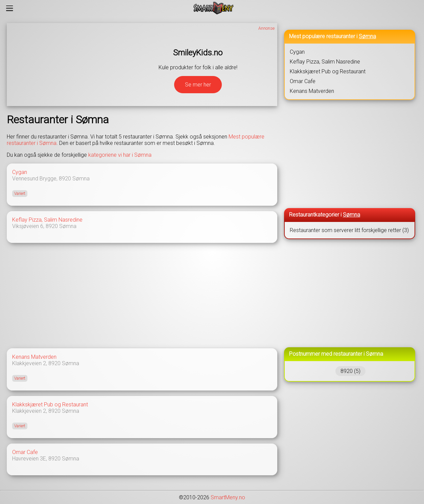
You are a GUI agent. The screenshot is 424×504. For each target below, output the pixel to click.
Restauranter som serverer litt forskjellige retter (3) (349, 230)
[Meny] (10, 8)
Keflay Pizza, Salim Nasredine (47, 220)
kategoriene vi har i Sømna (120, 155)
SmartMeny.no (228, 497)
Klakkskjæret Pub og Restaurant (50, 405)
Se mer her (198, 85)
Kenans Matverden (34, 357)
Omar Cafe (25, 452)
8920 (65, 179)
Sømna (81, 179)
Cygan (20, 172)
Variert (20, 194)
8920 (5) (350, 371)
